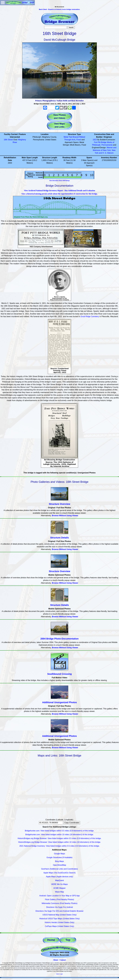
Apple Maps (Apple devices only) (59, 877)
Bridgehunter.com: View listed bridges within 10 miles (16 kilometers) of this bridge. (59, 835)
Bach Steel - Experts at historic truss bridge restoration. (59, 9)
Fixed (79, 140)
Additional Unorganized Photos (59, 702)
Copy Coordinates (72, 823)
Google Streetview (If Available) (60, 857)
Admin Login (59, 974)
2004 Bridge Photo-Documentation (59, 639)
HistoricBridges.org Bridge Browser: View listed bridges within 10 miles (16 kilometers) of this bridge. (59, 842)
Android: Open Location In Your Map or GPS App (60, 896)
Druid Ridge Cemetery (90, 316)
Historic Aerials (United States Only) (59, 922)
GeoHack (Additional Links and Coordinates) (59, 869)
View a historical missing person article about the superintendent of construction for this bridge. (59, 194)
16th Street (8, 140)
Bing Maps (59, 861)
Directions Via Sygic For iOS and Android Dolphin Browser (59, 911)
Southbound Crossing (59, 674)
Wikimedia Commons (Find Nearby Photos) (59, 903)
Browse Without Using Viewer (65, 516)
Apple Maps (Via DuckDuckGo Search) (59, 873)
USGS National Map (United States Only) (60, 915)
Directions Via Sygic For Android (59, 907)
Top (68, 940)
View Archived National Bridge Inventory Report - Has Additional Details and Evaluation (59, 191)
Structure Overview (59, 504)
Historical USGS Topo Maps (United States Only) (60, 919)
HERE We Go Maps (59, 884)
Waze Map (59, 892)
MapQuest (59, 880)
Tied (70, 137)
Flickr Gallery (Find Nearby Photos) (59, 899)
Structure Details (59, 538)
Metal (66, 137)
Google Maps (59, 854)
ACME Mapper (60, 888)
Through (68, 140)
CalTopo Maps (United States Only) (60, 926)
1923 (95, 140)
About (56, 960)
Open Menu (3, 3)
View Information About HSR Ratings (59, 181)
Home (51, 940)
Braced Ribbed (79, 137)
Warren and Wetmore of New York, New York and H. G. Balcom (105, 150)
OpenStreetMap (60, 865)
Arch (74, 140)
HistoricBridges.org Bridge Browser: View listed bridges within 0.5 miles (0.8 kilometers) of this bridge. (59, 838)
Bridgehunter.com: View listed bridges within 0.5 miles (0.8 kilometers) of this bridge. (59, 831)
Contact (63, 960)
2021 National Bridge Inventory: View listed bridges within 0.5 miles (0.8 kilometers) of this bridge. (60, 846)
